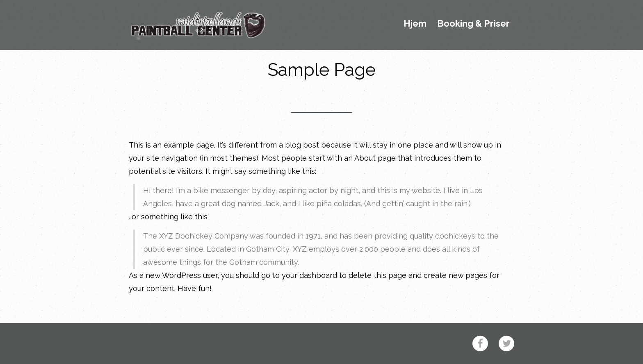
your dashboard (309, 275)
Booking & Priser (473, 24)
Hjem (415, 24)
